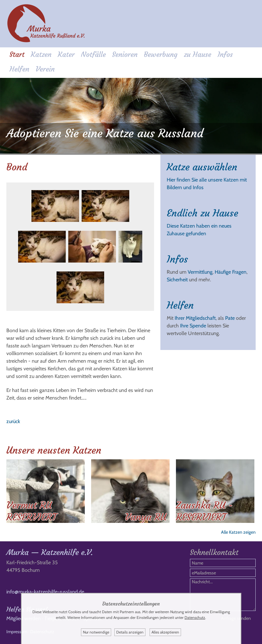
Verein (45, 69)
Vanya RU (146, 517)
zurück (13, 421)
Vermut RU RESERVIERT (31, 511)
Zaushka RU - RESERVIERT (204, 511)
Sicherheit (177, 280)
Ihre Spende (193, 326)
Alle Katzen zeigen (238, 532)
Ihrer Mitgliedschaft (195, 318)
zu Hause (198, 55)
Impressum (17, 632)
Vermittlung (200, 272)
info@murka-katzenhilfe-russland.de (45, 592)
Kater (66, 55)
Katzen (41, 55)
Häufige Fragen (231, 272)
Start (17, 55)
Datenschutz (195, 617)
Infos (225, 55)
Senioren (125, 55)
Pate (230, 318)
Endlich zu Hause (202, 213)
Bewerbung (161, 55)
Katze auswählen (202, 167)
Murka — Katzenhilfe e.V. (50, 552)
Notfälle (93, 55)
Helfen (19, 69)
